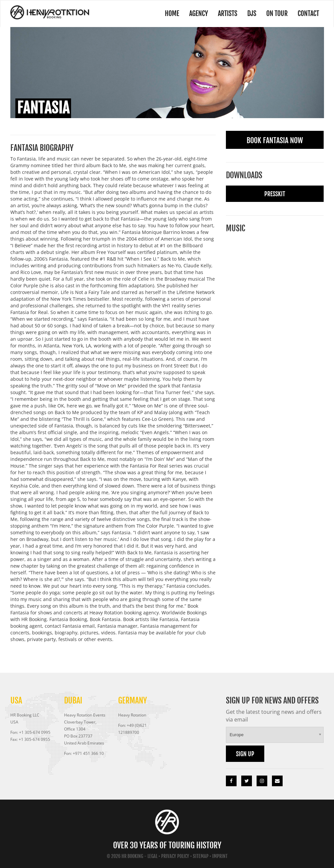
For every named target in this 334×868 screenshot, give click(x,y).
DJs (252, 14)
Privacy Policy (175, 856)
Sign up (245, 754)
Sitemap (201, 856)
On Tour (277, 14)
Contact (308, 14)
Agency (199, 14)
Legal (152, 856)
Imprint (220, 856)
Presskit (275, 194)
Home (172, 14)
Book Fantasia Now (275, 140)
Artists (228, 14)
